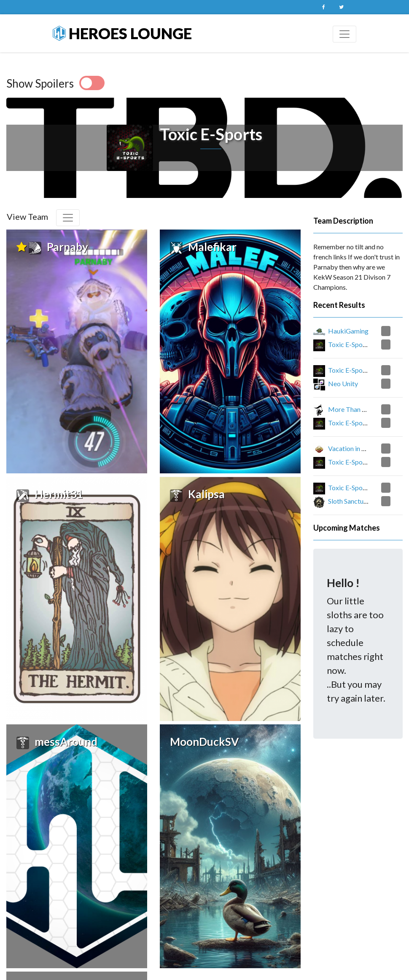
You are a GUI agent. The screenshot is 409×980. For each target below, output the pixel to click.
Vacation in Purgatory (359, 448)
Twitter (341, 7)
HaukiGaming (348, 331)
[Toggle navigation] (344, 34)
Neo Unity (343, 383)
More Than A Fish (354, 409)
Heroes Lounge (122, 33)
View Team (27, 216)
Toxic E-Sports (349, 344)
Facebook (323, 7)
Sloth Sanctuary (350, 501)
